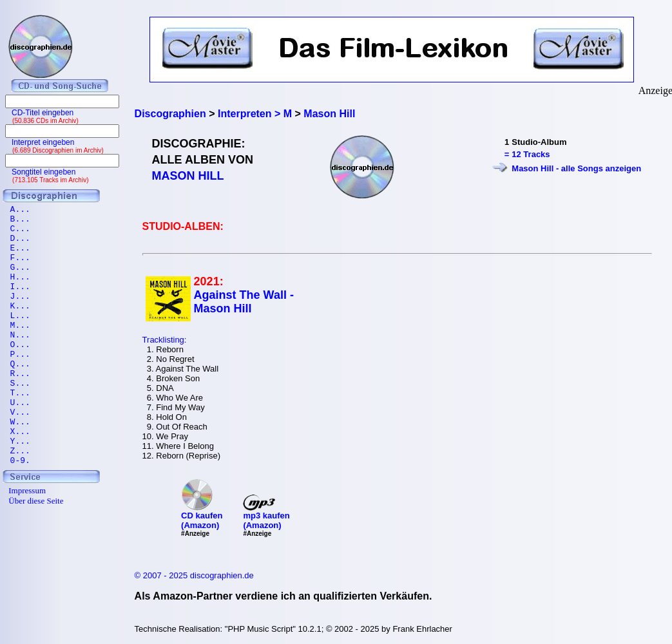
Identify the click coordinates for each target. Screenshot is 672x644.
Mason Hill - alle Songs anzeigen (576, 168)
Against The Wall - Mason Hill (244, 302)
